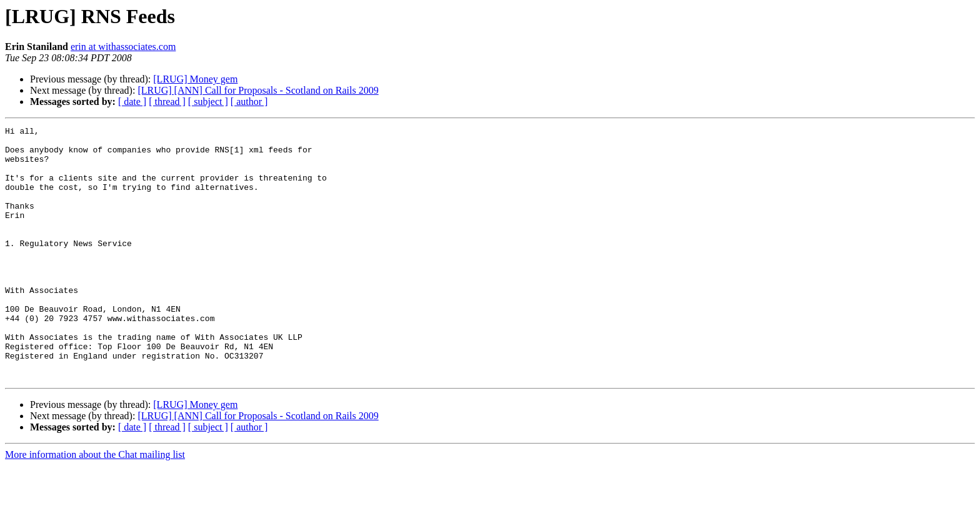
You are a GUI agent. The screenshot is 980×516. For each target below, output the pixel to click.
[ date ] (132, 102)
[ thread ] (167, 102)
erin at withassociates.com (123, 47)
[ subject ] (208, 102)
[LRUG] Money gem (195, 79)
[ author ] (249, 102)
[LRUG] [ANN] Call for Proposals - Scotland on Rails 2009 (258, 90)
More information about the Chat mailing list (95, 505)
